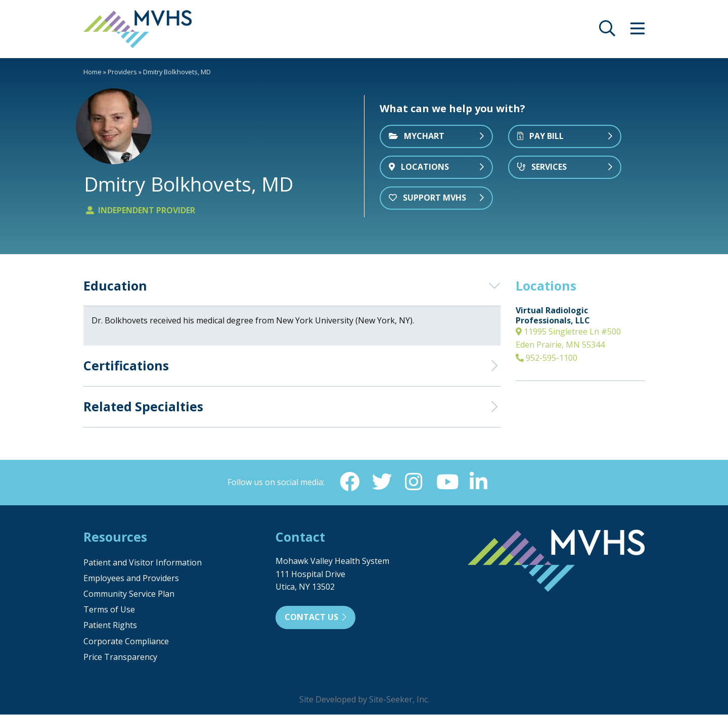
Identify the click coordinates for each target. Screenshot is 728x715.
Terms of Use (109, 610)
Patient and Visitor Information (143, 563)
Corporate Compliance (126, 642)
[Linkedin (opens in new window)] (479, 482)
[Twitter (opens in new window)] (382, 482)
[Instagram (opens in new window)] (414, 482)
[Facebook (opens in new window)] (349, 482)
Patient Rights (110, 626)
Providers (122, 72)
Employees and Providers (131, 579)
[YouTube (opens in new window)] (446, 482)
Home (93, 72)
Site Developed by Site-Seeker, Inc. (364, 700)
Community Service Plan (129, 594)
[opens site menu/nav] (638, 31)
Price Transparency (120, 657)
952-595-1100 (547, 358)
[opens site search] (607, 31)
